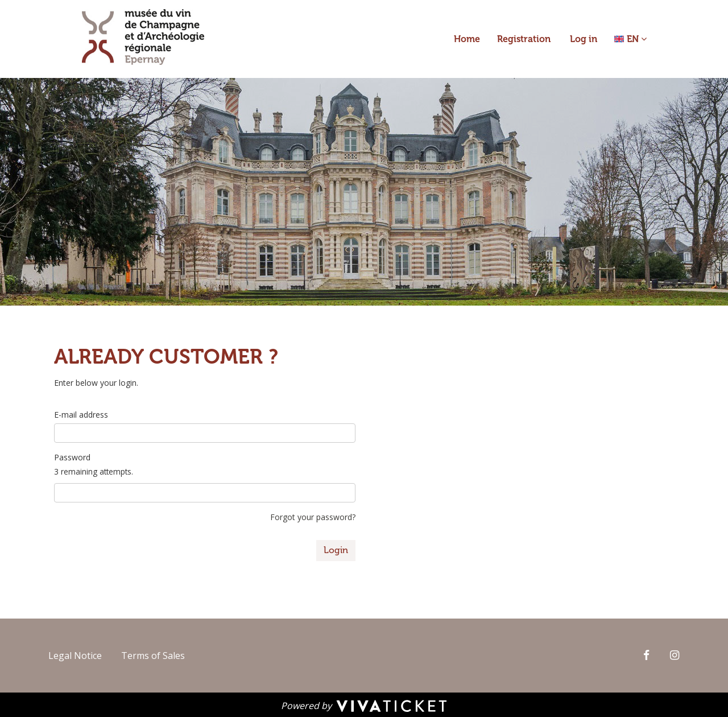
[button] (630, 39)
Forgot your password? (313, 517)
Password (72, 457)
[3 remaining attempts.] (205, 493)
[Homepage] (143, 37)
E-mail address (81, 415)
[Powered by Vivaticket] (364, 705)
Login (336, 550)
